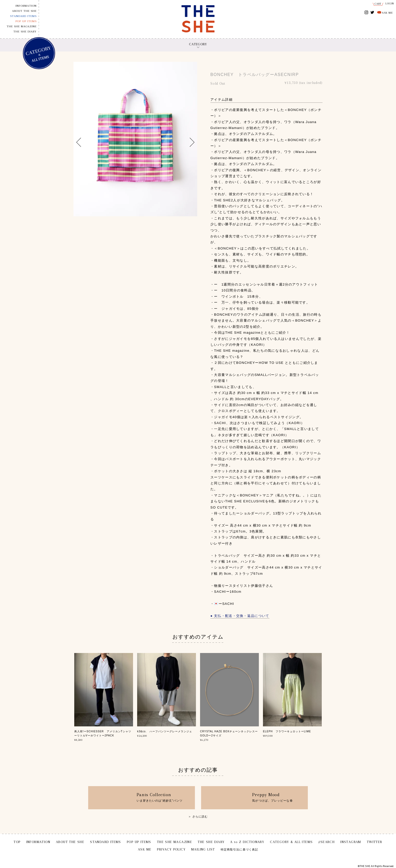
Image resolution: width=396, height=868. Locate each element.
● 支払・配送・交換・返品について (240, 616)
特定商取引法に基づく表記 (239, 850)
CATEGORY (198, 44)
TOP (17, 842)
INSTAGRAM (366, 13)
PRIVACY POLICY (171, 849)
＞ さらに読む (198, 817)
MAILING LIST (203, 849)
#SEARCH (327, 842)
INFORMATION (26, 6)
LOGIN (390, 3)
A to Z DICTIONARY (247, 842)
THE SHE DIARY (25, 32)
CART (378, 4)
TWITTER (372, 12)
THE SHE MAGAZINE (22, 26)
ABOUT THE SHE (24, 11)
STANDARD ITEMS (23, 16)
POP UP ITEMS (26, 21)
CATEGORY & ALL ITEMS (291, 842)
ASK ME (387, 13)
